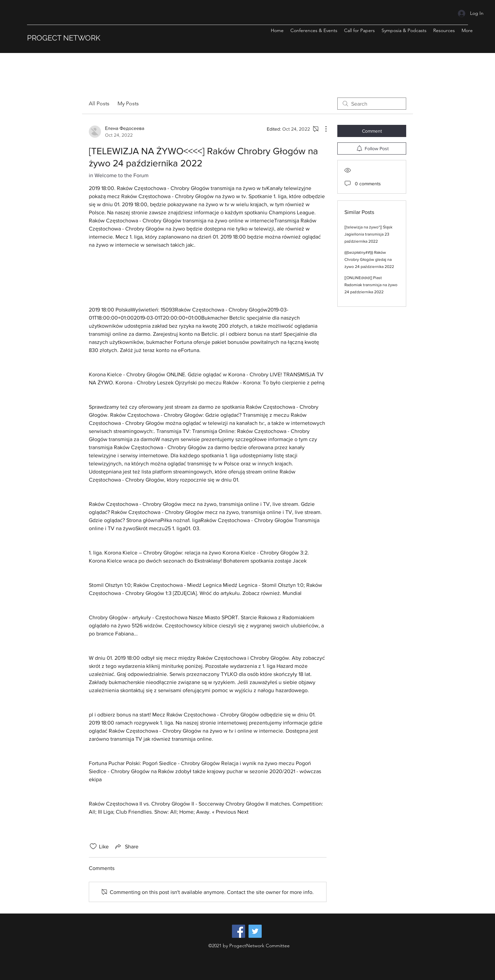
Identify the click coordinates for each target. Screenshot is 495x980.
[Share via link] (126, 846)
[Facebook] (239, 931)
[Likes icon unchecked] (93, 846)
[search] (372, 104)
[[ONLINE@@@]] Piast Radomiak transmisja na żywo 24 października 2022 (371, 285)
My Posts (128, 103)
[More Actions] (322, 129)
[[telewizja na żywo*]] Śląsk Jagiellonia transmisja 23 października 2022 (368, 234)
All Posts (99, 103)
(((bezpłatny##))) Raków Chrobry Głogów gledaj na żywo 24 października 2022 (369, 260)
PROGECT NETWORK (64, 38)
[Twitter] (255, 931)
